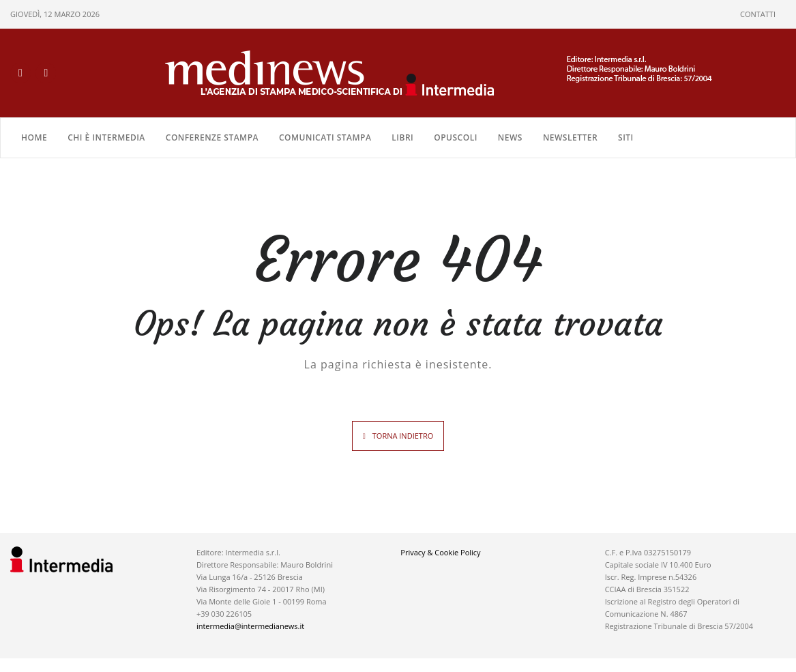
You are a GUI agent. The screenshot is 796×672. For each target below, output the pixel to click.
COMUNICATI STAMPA (325, 137)
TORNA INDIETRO (403, 436)
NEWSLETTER (570, 137)
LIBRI (402, 137)
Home (34, 137)
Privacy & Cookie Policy (440, 552)
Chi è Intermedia (106, 137)
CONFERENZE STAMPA (212, 137)
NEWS (510, 137)
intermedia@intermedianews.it (250, 626)
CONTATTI (758, 14)
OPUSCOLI (456, 137)
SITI (626, 137)
